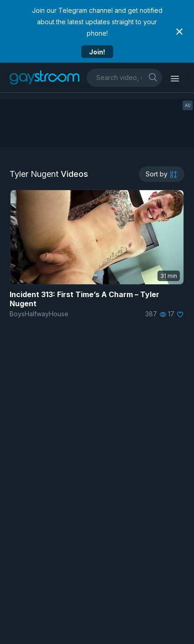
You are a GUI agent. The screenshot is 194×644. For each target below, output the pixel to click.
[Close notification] (179, 32)
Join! (97, 52)
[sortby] (162, 174)
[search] (153, 77)
